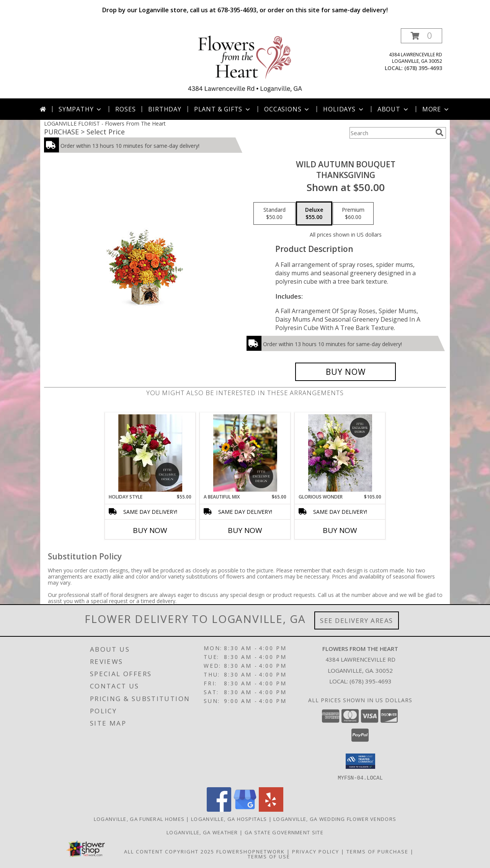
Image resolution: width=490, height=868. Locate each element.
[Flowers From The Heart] (245, 63)
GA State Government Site (284, 832)
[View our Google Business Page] (245, 809)
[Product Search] (391, 133)
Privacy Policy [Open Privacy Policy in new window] (316, 851)
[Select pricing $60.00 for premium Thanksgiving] (353, 214)
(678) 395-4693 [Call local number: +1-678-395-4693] (423, 68)
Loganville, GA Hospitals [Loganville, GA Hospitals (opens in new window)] (229, 819)
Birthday (165, 109)
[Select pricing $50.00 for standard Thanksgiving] (274, 214)
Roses (125, 109)
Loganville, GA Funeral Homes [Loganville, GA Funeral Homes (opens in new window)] (139, 819)
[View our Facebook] (219, 809)
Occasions (287, 109)
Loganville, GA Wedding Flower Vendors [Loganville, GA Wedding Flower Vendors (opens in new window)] (335, 819)
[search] (439, 132)
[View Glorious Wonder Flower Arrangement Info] (340, 453)
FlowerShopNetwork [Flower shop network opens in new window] (251, 851)
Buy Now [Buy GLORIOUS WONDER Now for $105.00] (340, 530)
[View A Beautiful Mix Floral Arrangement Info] (245, 453)
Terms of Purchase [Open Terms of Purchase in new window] (377, 851)
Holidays (344, 109)
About (394, 109)
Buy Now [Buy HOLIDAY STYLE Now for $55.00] (150, 530)
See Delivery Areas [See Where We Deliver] (357, 620)
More (436, 109)
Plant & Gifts (223, 109)
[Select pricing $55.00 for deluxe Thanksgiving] (314, 214)
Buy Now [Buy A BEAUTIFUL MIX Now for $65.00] (245, 530)
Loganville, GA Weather (202, 832)
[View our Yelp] (271, 809)
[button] (421, 36)
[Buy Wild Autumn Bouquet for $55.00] (345, 372)
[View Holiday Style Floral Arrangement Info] (150, 453)
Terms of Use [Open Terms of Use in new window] (269, 856)
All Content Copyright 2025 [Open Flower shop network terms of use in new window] (169, 851)
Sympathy (81, 109)
